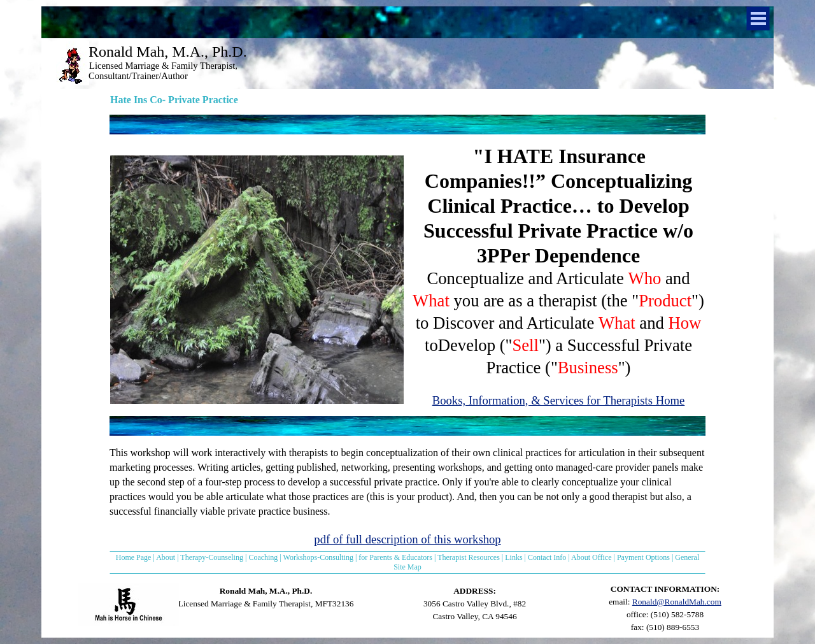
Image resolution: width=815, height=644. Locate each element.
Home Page (134, 557)
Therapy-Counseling (212, 557)
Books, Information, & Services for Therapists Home (559, 400)
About (166, 557)
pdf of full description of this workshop (407, 539)
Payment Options (643, 557)
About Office (591, 557)
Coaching (263, 557)
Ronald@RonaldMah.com (677, 602)
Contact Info (547, 557)
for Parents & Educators (395, 557)
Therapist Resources (469, 557)
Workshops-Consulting (318, 557)
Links (514, 557)
